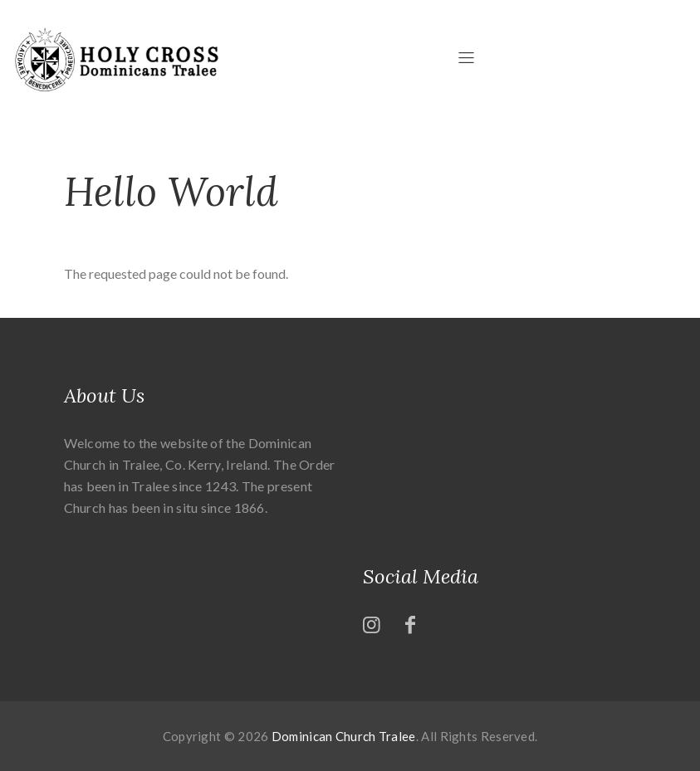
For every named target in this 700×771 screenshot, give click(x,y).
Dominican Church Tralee (344, 736)
